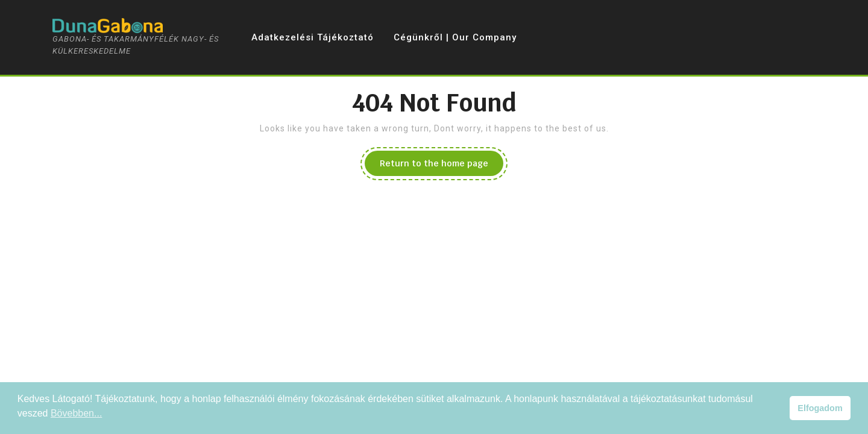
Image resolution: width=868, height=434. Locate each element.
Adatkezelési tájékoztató (313, 37)
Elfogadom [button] (820, 408)
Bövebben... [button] (76, 413)
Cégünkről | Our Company (455, 37)
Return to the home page (442, 166)
